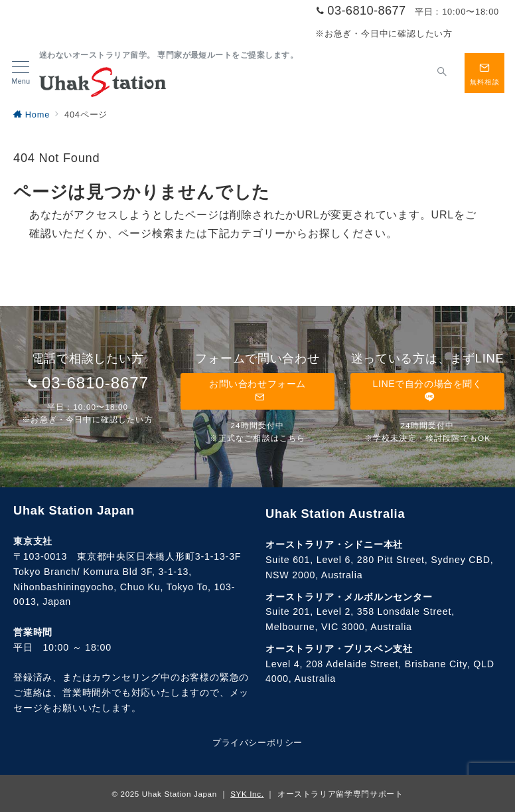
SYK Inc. (247, 794)
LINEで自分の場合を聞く (427, 391)
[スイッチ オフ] (442, 73)
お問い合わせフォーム (257, 391)
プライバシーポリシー (257, 743)
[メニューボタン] (21, 73)
